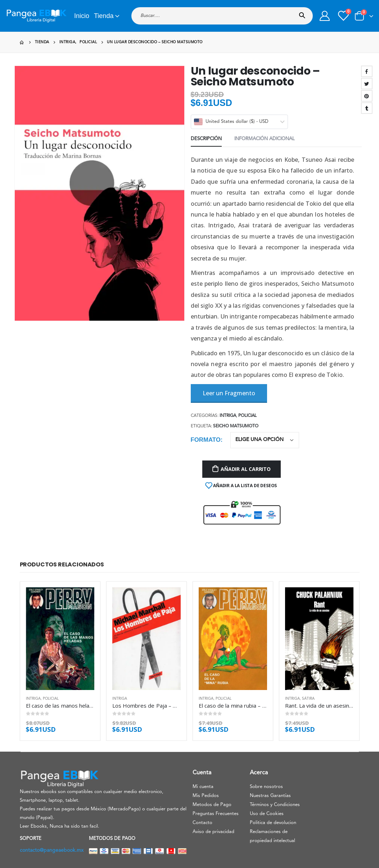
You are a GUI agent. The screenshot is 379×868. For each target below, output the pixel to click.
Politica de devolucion (273, 823)
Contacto (202, 823)
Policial (247, 416)
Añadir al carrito (245, 469)
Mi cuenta (203, 787)
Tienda (104, 16)
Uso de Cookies (267, 814)
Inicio (82, 16)
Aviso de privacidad (213, 832)
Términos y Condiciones (275, 805)
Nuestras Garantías (270, 796)
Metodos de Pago (212, 805)
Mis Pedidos (206, 796)
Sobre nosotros (266, 787)
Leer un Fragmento (229, 393)
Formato (206, 440)
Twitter (367, 84)
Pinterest (367, 96)
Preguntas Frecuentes (216, 814)
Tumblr (367, 108)
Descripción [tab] (206, 139)
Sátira (308, 699)
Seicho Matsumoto (236, 426)
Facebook (367, 71)
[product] (60, 639)
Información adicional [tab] (265, 139)
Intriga (228, 416)
